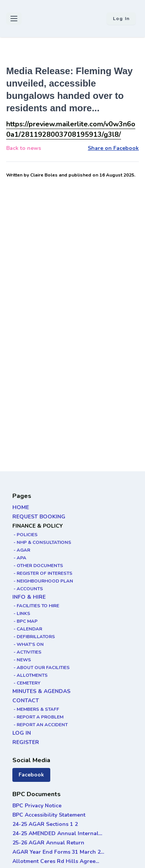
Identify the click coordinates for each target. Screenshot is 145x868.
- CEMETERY (26, 683)
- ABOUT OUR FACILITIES (41, 668)
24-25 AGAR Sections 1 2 (45, 824)
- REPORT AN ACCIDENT (40, 725)
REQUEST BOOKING (39, 517)
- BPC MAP (25, 621)
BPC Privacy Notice (37, 806)
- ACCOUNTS (28, 589)
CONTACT (26, 701)
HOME (21, 507)
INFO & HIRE (29, 597)
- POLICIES (25, 535)
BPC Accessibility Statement (49, 815)
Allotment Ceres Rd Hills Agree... (56, 861)
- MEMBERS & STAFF (36, 709)
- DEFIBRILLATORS (34, 637)
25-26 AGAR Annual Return (48, 843)
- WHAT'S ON (28, 644)
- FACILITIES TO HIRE (36, 606)
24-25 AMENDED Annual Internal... (57, 833)
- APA (19, 558)
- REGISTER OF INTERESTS (42, 573)
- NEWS (22, 660)
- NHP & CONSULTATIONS (42, 542)
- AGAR (21, 550)
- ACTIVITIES (27, 652)
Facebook (31, 775)
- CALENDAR (27, 629)
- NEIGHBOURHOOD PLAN (43, 581)
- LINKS (21, 613)
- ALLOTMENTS (30, 675)
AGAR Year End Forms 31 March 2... (58, 852)
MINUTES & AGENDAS (41, 691)
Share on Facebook (113, 148)
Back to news (24, 148)
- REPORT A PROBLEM (38, 717)
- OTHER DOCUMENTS (38, 566)
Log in (121, 19)
